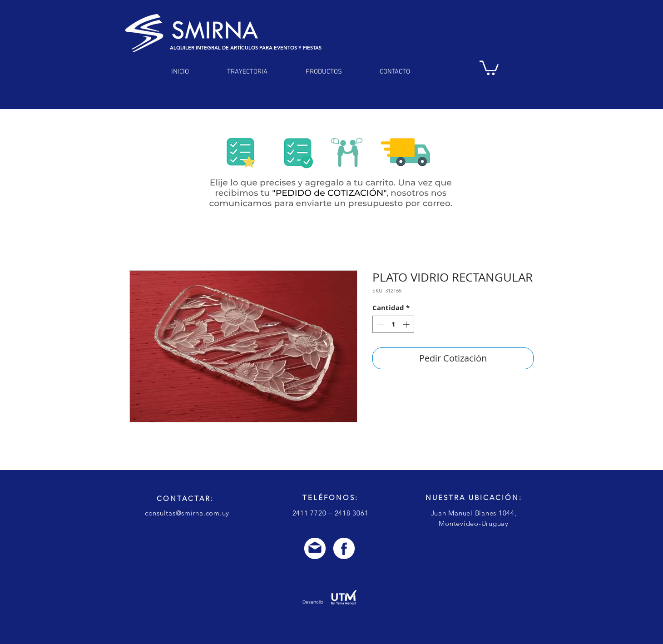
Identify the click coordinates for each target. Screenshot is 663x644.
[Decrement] (380, 324)
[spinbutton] (393, 324)
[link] (489, 67)
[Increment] (407, 324)
